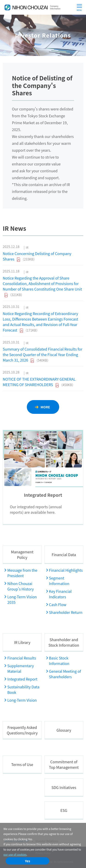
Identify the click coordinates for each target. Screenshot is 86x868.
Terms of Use (22, 764)
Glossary (64, 730)
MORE (45, 407)
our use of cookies (15, 854)
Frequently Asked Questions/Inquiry (22, 730)
